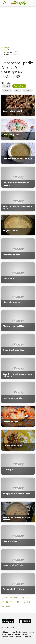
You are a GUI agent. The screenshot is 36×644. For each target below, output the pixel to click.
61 (3, 602)
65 (18, 602)
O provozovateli (7, 634)
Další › (30, 602)
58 (23, 598)
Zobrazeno (7, 90)
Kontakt (30, 632)
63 (11, 602)
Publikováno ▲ (19, 86)
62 (7, 602)
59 (27, 598)
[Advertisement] (18, 25)
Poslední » (6, 606)
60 (31, 598)
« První (5, 598)
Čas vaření (27, 90)
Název (17, 90)
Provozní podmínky (17, 632)
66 (22, 602)
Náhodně (6, 86)
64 (14, 602)
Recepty (4, 50)
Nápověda (28, 637)
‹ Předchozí (13, 598)
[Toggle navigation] (32, 3)
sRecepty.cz (6, 48)
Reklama (5, 632)
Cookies (18, 637)
